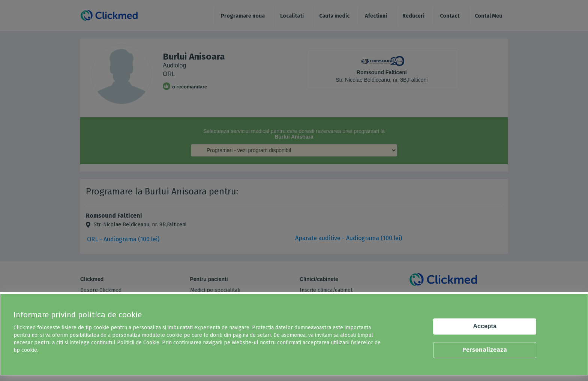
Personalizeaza (485, 350)
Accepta (485, 326)
